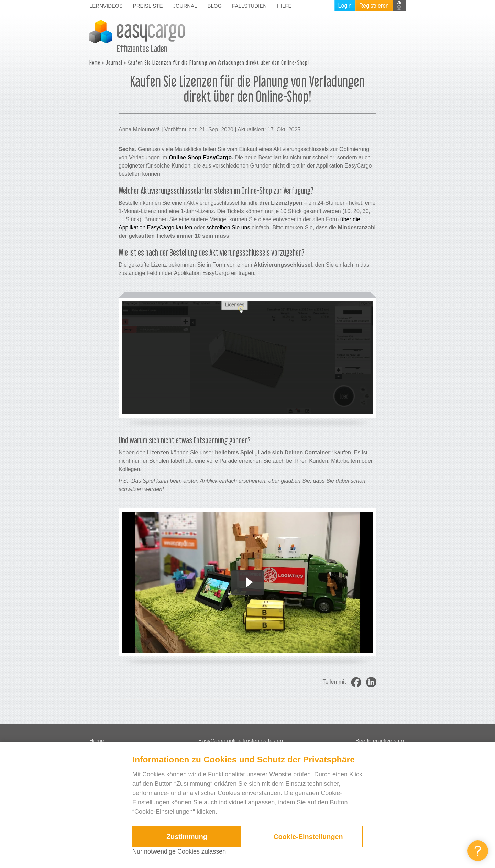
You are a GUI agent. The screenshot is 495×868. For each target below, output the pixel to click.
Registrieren (374, 6)
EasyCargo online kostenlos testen (241, 741)
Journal (185, 6)
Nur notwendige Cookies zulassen (179, 851)
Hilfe (284, 6)
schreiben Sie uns (228, 228)
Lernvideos (106, 6)
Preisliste (148, 6)
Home (95, 62)
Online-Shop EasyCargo (200, 157)
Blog (214, 6)
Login (345, 6)
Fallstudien (249, 6)
